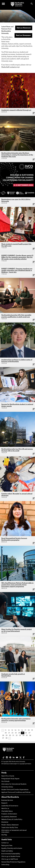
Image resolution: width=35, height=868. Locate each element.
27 (29, 733)
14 (15, 730)
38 (6, 738)
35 (27, 736)
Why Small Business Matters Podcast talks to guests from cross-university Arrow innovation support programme (17, 585)
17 (25, 730)
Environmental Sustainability (11, 854)
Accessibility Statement (9, 817)
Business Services (7, 800)
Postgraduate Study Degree (10, 779)
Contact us (5, 843)
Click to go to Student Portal (11, 857)
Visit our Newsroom (24, 28)
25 (23, 733)
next (10, 738)
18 (29, 730)
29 (7, 736)
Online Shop (5, 865)
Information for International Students (14, 784)
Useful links (7, 840)
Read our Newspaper (23, 35)
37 (3, 738)
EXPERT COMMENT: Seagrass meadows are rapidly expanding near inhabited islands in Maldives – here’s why (17, 271)
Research (4, 803)
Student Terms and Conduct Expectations (15, 790)
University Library (7, 787)
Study (4, 773)
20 (6, 733)
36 (30, 736)
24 (19, 733)
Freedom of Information (9, 814)
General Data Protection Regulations (13, 862)
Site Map (4, 835)
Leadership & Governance (10, 806)
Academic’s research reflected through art (16, 110)
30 (10, 736)
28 (3, 736)
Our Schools (5, 781)
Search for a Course (8, 776)
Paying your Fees (7, 846)
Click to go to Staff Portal (10, 859)
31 (13, 736)
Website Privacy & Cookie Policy (12, 820)
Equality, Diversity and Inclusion (12, 848)
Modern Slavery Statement (10, 825)
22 (12, 733)
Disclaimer (5, 822)
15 (19, 730)
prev (3, 730)
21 (9, 733)
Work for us (5, 809)
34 (23, 736)
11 (6, 730)
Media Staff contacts (9, 67)
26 (26, 733)
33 (20, 736)
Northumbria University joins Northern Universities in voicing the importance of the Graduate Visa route (17, 155)
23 (16, 733)
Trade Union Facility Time (10, 828)
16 (22, 730)
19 (32, 730)
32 (17, 736)
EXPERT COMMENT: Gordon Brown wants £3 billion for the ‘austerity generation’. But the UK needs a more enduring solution (17, 257)
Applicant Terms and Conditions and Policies (16, 792)
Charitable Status (7, 811)
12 (9, 730)
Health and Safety (7, 851)
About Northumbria (10, 797)
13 (12, 730)
